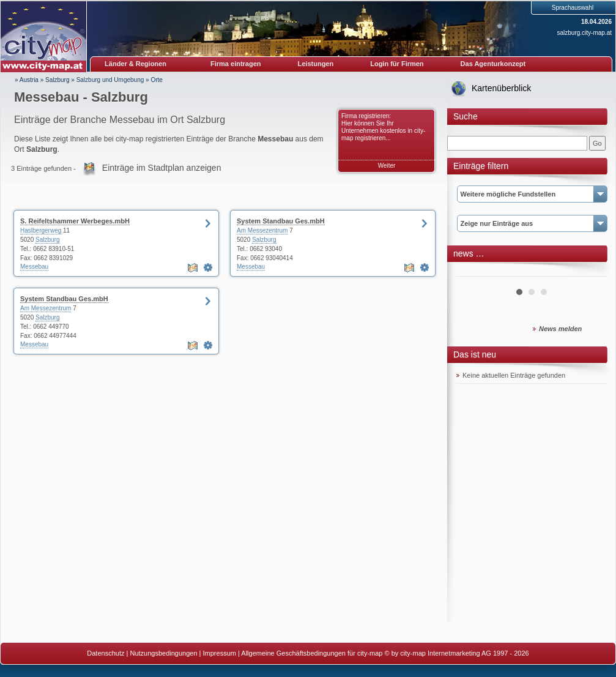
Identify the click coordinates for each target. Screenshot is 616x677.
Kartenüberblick (501, 88)
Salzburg (57, 80)
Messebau (34, 267)
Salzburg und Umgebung (110, 80)
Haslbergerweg (41, 230)
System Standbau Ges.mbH (281, 221)
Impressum (220, 653)
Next (590, 272)
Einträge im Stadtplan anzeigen (162, 168)
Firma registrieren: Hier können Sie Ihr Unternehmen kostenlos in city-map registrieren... (383, 127)
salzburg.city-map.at (584, 33)
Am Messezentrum (262, 230)
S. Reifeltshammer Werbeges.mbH (75, 221)
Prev (472, 272)
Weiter (387, 166)
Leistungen (316, 64)
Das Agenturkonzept (493, 64)
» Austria (27, 80)
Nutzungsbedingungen (163, 653)
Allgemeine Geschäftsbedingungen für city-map (312, 653)
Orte (156, 80)
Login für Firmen (397, 64)
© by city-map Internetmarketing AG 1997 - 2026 (457, 653)
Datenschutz (106, 653)
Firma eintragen (236, 64)
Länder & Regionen (135, 64)
